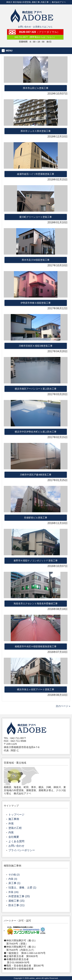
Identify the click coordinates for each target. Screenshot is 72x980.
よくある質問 (16, 841)
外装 (11, 823)
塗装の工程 (15, 828)
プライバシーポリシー (22, 850)
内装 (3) (13, 879)
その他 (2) (14, 875)
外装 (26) (13, 892)
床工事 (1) (14, 883)
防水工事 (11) (16, 905)
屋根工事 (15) (16, 901)
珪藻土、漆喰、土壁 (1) (22, 888)
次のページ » (63, 706)
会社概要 (14, 837)
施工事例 (14, 819)
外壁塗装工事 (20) (19, 896)
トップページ (16, 815)
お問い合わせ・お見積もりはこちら (35, 27)
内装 (11, 832)
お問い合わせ (16, 846)
